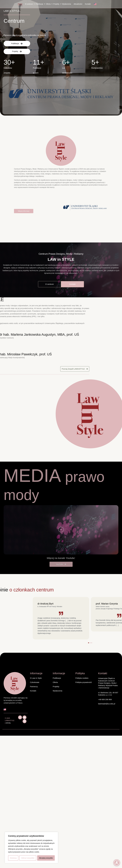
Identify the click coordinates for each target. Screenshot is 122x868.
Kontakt (88, 4)
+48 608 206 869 (105, 699)
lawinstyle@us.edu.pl (107, 704)
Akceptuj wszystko (46, 858)
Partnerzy (34, 687)
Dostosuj (13, 858)
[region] (31, 848)
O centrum (29, 4)
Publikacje (40, 4)
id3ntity (8, 723)
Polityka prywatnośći (84, 682)
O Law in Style (36, 678)
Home (20, 4)
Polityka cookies (82, 678)
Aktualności (78, 4)
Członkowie (35, 682)
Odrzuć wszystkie (28, 858)
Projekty (57, 4)
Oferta (49, 4)
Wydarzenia (67, 4)
